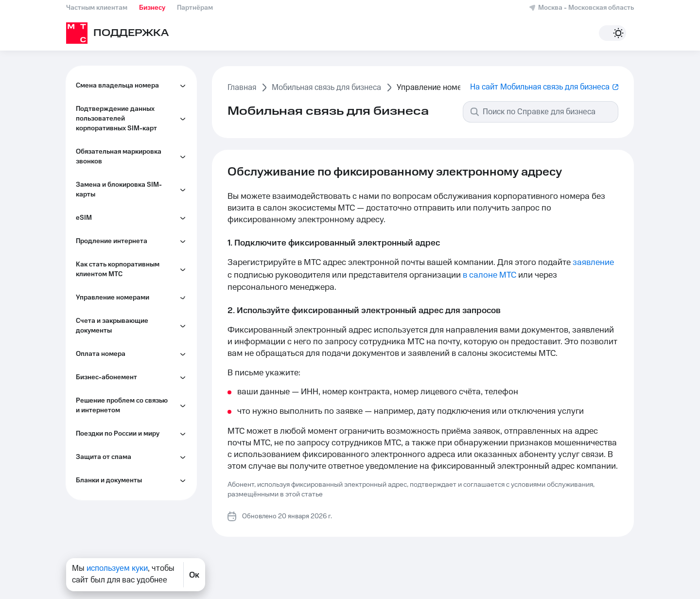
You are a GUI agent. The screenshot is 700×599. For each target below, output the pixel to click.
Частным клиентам (97, 8)
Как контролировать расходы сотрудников (131, 226)
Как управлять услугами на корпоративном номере (127, 382)
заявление (593, 263)
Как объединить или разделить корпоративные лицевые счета (133, 323)
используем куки (117, 568)
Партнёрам (195, 8)
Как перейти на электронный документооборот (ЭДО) (130, 294)
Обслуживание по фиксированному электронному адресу (119, 163)
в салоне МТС (490, 275)
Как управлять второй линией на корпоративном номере (135, 352)
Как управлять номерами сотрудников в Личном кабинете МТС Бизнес (124, 124)
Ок (194, 575)
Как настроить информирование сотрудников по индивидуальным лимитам (134, 260)
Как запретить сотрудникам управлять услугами (128, 197)
